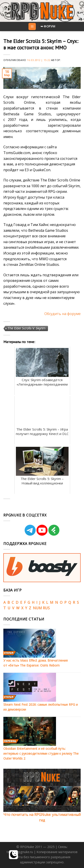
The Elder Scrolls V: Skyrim (27, 328)
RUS (46, 608)
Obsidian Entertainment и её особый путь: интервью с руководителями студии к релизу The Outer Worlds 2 (41, 754)
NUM (37, 608)
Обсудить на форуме (62, 314)
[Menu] (32, 27)
